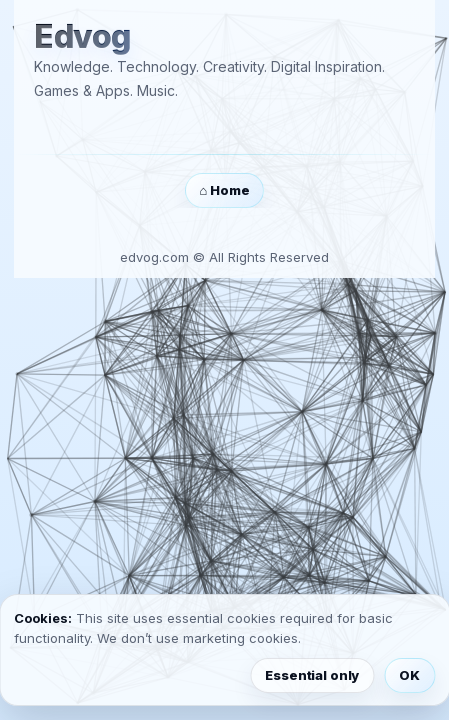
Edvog (82, 37)
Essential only (312, 675)
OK (409, 675)
